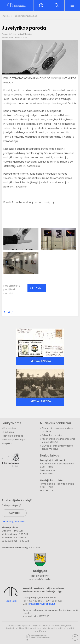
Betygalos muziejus (52, 435)
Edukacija (9, 432)
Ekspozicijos (10, 428)
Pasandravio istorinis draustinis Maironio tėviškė (58, 440)
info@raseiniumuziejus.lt (41, 604)
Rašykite (14, 513)
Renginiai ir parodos (26, 16)
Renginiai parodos (13, 436)
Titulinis (6, 16)
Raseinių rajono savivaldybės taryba (40, 578)
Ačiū (36, 288)
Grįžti (12, 312)
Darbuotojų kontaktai (13, 522)
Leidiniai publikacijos (14, 440)
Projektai (8, 443)
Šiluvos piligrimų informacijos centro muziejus (57, 447)
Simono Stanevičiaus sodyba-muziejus (58, 430)
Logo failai (11, 601)
